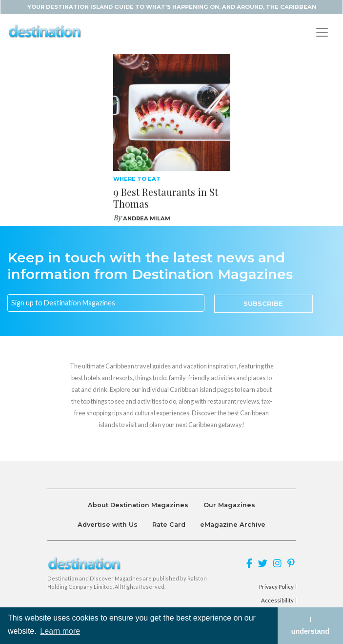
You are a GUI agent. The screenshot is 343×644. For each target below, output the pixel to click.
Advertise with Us (108, 525)
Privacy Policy (276, 587)
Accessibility (277, 601)
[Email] (106, 303)
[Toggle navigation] (322, 32)
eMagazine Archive (233, 525)
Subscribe (263, 304)
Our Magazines (229, 505)
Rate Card (169, 525)
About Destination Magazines (138, 505)
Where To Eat (137, 179)
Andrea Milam (147, 218)
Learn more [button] (60, 631)
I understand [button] (310, 625)
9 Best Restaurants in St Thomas (166, 198)
